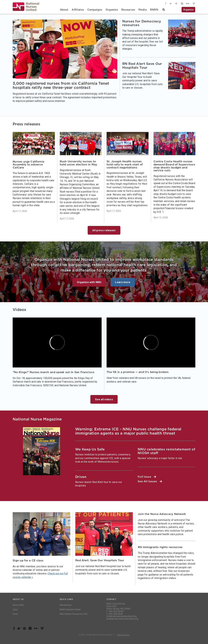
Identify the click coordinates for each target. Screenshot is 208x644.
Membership (66, 605)
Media (142, 10)
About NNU (18, 605)
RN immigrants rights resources (160, 547)
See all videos (104, 399)
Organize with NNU (89, 282)
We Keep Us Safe (90, 449)
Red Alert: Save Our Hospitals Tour (100, 560)
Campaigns (95, 10)
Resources (128, 10)
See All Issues (150, 481)
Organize (112, 10)
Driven (81, 477)
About (64, 10)
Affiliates (78, 10)
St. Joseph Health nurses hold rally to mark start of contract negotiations (125, 164)
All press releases (104, 230)
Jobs (15, 610)
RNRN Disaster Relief (70, 610)
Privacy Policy (123, 635)
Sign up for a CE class (28, 560)
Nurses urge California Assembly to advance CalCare (28, 165)
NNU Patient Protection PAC (74, 614)
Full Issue (147, 477)
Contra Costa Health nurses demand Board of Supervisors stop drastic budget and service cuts (174, 166)
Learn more (123, 282)
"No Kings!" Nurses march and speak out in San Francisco (53, 372)
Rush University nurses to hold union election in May (79, 163)
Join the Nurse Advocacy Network (162, 514)
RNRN (154, 10)
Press (15, 614)
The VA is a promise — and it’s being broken (138, 372)
